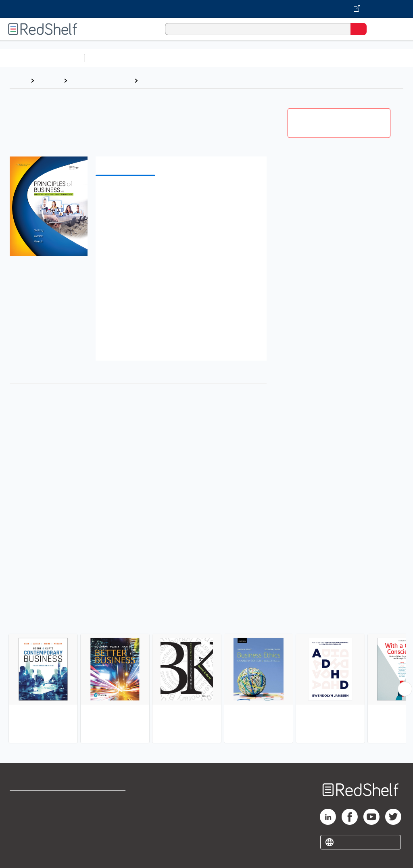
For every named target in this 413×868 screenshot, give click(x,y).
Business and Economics (313, 58)
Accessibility (105, 836)
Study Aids (109, 58)
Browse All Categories (42, 58)
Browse (49, 80)
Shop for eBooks (33, 800)
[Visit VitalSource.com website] (206, 9)
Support (21, 818)
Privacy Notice (30, 836)
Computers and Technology (230, 58)
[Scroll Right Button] (405, 689)
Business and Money (101, 80)
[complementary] (206, 674)
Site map (22, 854)
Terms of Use (106, 800)
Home (18, 80)
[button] (180, 195)
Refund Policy (106, 818)
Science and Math (158, 58)
